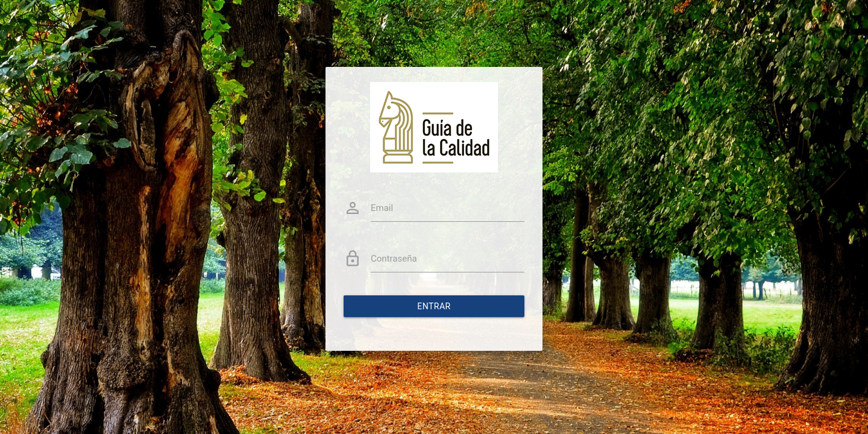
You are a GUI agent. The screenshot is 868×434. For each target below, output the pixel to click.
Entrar (434, 306)
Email (382, 208)
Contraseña (394, 259)
